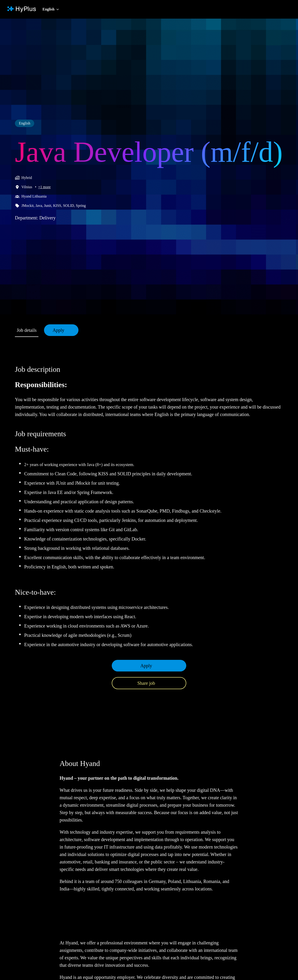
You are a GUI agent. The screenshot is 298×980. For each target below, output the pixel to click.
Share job (146, 691)
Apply (146, 673)
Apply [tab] (62, 330)
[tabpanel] (149, 531)
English (25, 106)
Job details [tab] (28, 330)
